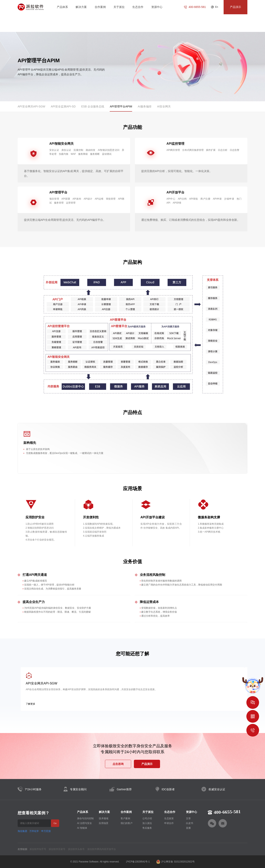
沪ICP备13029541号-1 (138, 862)
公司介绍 (147, 818)
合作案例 (100, 7)
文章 (188, 818)
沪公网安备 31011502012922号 (175, 862)
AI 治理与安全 (84, 823)
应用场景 (104, 823)
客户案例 (125, 818)
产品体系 (62, 7)
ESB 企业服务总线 (93, 106)
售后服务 (147, 828)
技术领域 (104, 818)
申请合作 (169, 823)
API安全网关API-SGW (31, 106)
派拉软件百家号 (57, 849)
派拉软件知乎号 (38, 849)
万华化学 (34, 831)
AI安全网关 (164, 106)
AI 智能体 (82, 828)
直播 (188, 828)
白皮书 (190, 823)
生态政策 (169, 818)
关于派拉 (119, 7)
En (217, 7)
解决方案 (81, 7)
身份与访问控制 (85, 818)
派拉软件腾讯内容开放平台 (102, 849)
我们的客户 (127, 823)
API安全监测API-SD (63, 106)
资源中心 (157, 7)
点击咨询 (118, 764)
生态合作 (138, 7)
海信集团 (22, 831)
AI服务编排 (145, 106)
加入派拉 (147, 823)
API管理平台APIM (121, 106)
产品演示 (147, 764)
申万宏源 (46, 831)
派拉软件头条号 (76, 849)
